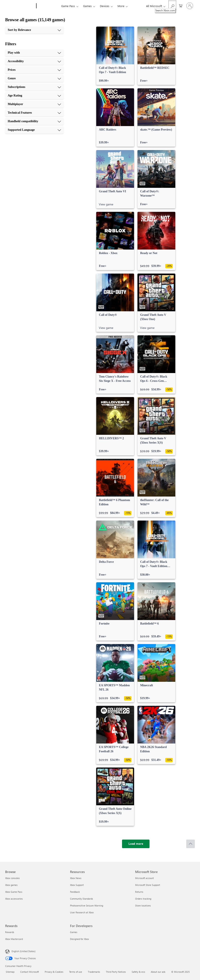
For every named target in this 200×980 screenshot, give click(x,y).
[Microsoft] (20, 6)
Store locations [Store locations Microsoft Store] (143, 905)
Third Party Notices (116, 972)
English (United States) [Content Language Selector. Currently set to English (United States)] (24, 951)
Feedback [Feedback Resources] (75, 892)
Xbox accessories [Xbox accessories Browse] (14, 899)
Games (87, 6)
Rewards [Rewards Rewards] (10, 932)
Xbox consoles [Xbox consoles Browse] (12, 878)
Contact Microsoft (30, 972)
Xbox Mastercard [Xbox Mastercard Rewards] (14, 939)
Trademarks (94, 972)
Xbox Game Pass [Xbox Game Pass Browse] (14, 892)
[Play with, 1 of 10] (34, 53)
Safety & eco (138, 972)
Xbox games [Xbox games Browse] (11, 885)
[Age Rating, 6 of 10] (34, 96)
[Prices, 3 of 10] (34, 70)
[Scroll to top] (191, 844)
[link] (115, 56)
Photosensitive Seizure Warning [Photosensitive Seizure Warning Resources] (87, 905)
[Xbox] (48, 6)
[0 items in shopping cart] (181, 5)
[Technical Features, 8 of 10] (34, 113)
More (121, 6)
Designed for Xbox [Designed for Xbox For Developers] (79, 939)
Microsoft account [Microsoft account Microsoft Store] (144, 878)
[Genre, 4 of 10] (34, 78)
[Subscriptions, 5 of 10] (34, 87)
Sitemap (10, 972)
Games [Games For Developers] (74, 932)
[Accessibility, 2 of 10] (34, 61)
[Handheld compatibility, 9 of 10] (34, 121)
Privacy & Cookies (54, 972)
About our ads (158, 972)
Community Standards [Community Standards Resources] (82, 899)
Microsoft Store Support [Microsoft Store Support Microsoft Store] (148, 885)
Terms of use (76, 972)
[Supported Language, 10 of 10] (34, 130)
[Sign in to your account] (190, 6)
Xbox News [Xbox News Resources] (76, 878)
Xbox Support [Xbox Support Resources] (77, 885)
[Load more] (136, 844)
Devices (105, 6)
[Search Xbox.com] (172, 5)
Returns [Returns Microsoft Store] (139, 892)
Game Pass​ (68, 6)
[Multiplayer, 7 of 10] (34, 104)
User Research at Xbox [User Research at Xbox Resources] (82, 912)
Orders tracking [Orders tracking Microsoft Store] (143, 899)
